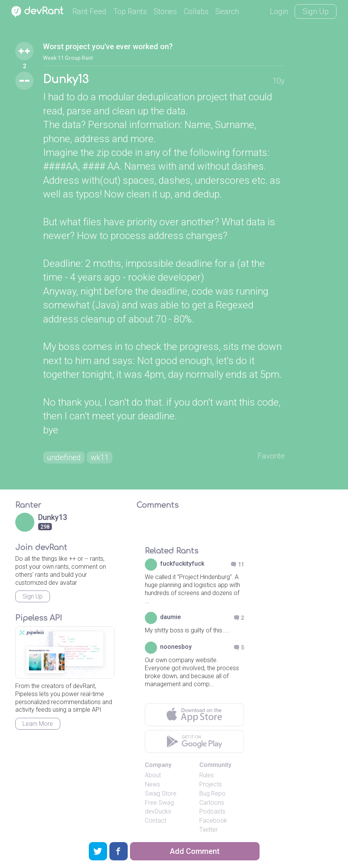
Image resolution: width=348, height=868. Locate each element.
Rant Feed (89, 11)
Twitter (208, 830)
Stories (165, 11)
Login (279, 11)
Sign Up (316, 11)
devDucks (158, 811)
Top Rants (130, 11)
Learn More (38, 724)
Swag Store (161, 793)
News (152, 784)
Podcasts (212, 811)
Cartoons (212, 803)
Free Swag (159, 803)
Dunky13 (66, 80)
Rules (207, 775)
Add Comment (195, 851)
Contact (156, 821)
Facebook (213, 821)
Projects (211, 784)
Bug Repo (212, 793)
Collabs (196, 11)
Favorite (271, 456)
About (153, 775)
